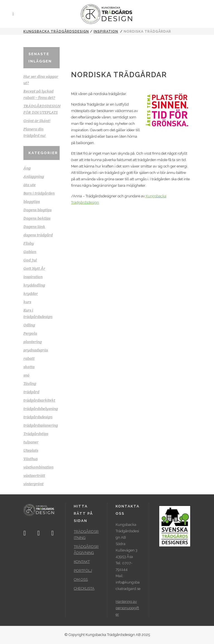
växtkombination (38, 467)
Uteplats (31, 450)
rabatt (29, 358)
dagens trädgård (38, 235)
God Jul (30, 260)
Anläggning (34, 176)
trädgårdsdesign (38, 417)
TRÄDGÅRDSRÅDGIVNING (86, 550)
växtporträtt (34, 475)
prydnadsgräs (36, 350)
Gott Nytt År (34, 268)
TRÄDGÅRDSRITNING (86, 535)
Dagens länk (34, 227)
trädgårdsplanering (41, 425)
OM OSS (81, 579)
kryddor (31, 293)
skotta (29, 367)
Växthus (31, 459)
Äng (27, 168)
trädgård (31, 392)
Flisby (29, 243)
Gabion (30, 252)
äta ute (30, 185)
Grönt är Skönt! (37, 121)
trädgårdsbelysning (41, 409)
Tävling (30, 383)
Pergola (30, 333)
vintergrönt (33, 484)
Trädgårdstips (36, 434)
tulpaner (31, 442)
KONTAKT (82, 562)
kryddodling (34, 285)
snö (26, 375)
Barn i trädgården (39, 193)
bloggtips (32, 201)
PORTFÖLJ (83, 571)
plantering (33, 342)
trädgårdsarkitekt (39, 400)
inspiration (106, 31)
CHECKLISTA (84, 588)
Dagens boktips (37, 218)
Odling (29, 325)
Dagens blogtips (37, 210)
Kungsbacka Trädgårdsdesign (56, 31)
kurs (27, 302)
